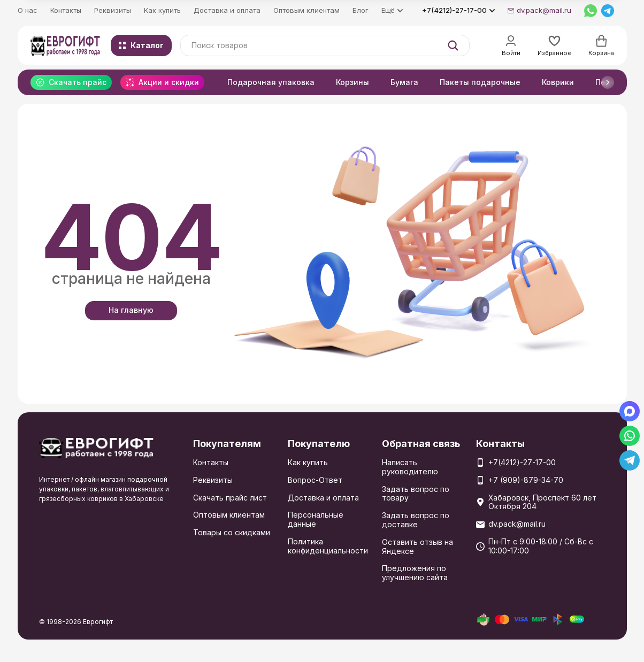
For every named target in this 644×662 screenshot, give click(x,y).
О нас (28, 10)
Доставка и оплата (227, 10)
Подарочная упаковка (271, 82)
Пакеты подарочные (480, 82)
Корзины (352, 82)
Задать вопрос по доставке (416, 520)
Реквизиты (113, 10)
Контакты (66, 10)
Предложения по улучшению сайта (415, 573)
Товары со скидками (232, 532)
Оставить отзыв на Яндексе (417, 546)
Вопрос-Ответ (315, 480)
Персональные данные (316, 519)
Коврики (558, 82)
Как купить (162, 10)
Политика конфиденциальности (328, 546)
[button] (608, 82)
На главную (131, 310)
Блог (361, 10)
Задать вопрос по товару (416, 494)
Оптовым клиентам (306, 10)
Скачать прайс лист (230, 498)
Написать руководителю (410, 467)
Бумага (404, 82)
